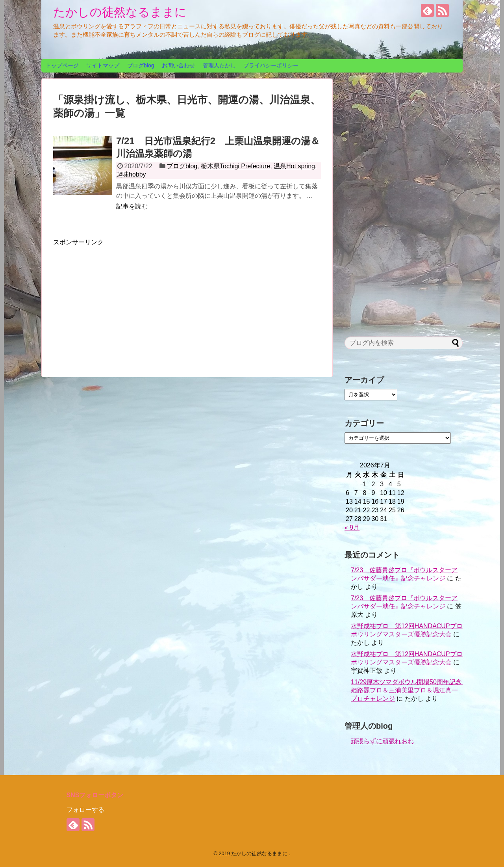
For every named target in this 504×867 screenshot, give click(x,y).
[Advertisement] (119, 302)
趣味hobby (131, 174)
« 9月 (352, 527)
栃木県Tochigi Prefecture (235, 166)
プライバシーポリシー (271, 65)
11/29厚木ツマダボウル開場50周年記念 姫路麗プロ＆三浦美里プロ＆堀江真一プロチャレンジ (409, 690)
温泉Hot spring (294, 166)
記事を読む (132, 206)
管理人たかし (219, 65)
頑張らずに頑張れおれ (382, 741)
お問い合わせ (178, 65)
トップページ (62, 65)
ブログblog (141, 65)
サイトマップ (103, 65)
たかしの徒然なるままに (120, 12)
